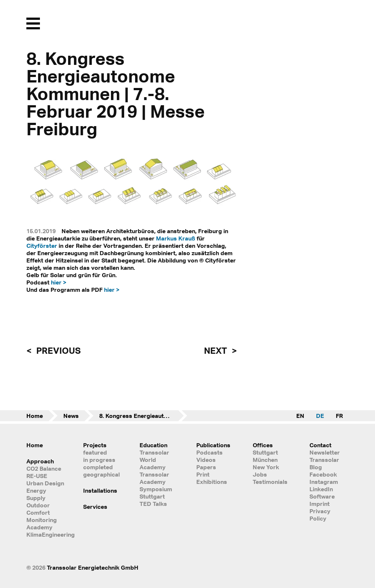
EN (300, 416)
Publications (213, 445)
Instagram (324, 482)
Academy (39, 527)
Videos (206, 460)
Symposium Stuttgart (156, 493)
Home (35, 416)
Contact (320, 445)
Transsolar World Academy (154, 460)
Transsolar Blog (324, 463)
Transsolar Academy (154, 478)
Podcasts (209, 452)
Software (322, 496)
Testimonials (270, 482)
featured (95, 452)
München (265, 460)
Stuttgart (265, 452)
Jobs (260, 474)
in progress (99, 460)
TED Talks (153, 504)
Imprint (320, 504)
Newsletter (325, 452)
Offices (263, 445)
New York (266, 467)
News (71, 416)
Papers (206, 467)
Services (95, 507)
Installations (100, 490)
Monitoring (42, 520)
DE (320, 416)
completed (98, 467)
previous (57, 350)
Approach (40, 461)
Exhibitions (212, 482)
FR (339, 416)
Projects (95, 445)
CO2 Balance (44, 468)
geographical (101, 474)
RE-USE (37, 476)
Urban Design (45, 483)
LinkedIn (321, 489)
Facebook (323, 474)
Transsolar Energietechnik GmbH (93, 567)
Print (203, 474)
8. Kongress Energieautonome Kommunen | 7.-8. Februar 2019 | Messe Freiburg (143, 416)
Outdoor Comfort (38, 509)
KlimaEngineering (46, 534)
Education (153, 445)
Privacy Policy (320, 515)
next (216, 350)
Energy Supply (36, 494)
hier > (59, 282)
